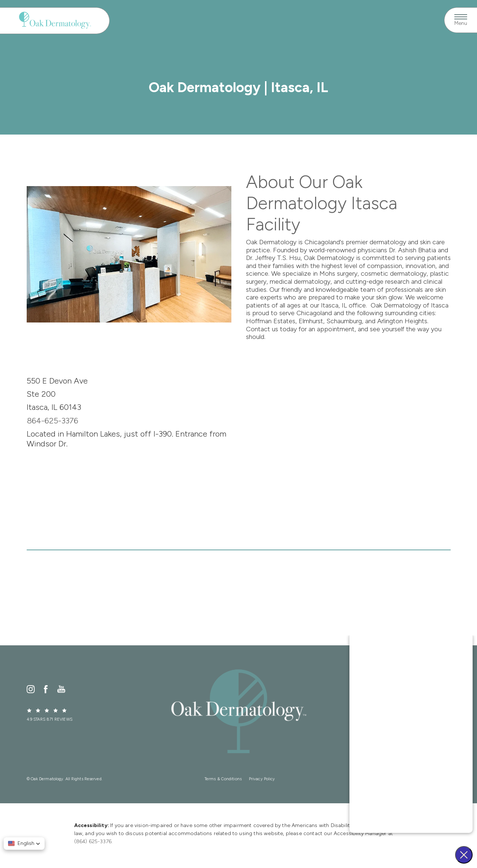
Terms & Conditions (223, 779)
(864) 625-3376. (94, 841)
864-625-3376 (52, 421)
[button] (24, 844)
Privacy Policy (262, 779)
